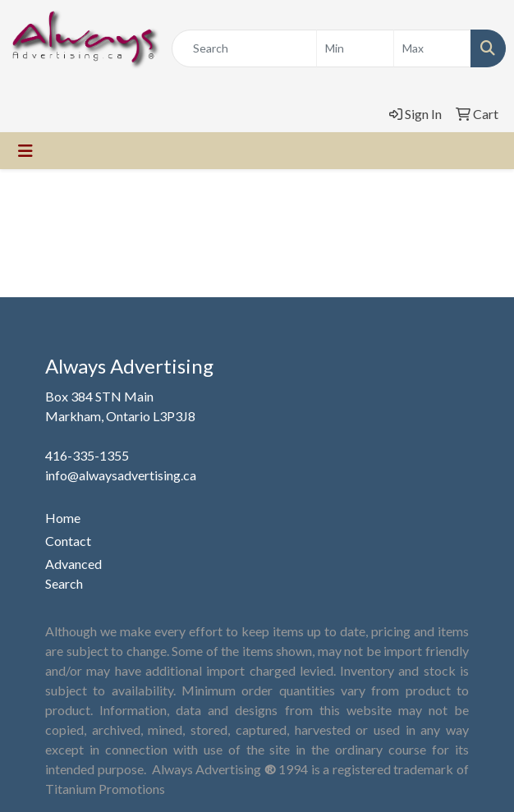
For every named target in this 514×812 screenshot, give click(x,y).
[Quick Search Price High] (432, 48)
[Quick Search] (244, 48)
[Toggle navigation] (25, 151)
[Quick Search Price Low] (355, 48)
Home (63, 518)
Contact (68, 541)
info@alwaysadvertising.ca (121, 475)
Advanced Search (73, 573)
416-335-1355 (87, 455)
